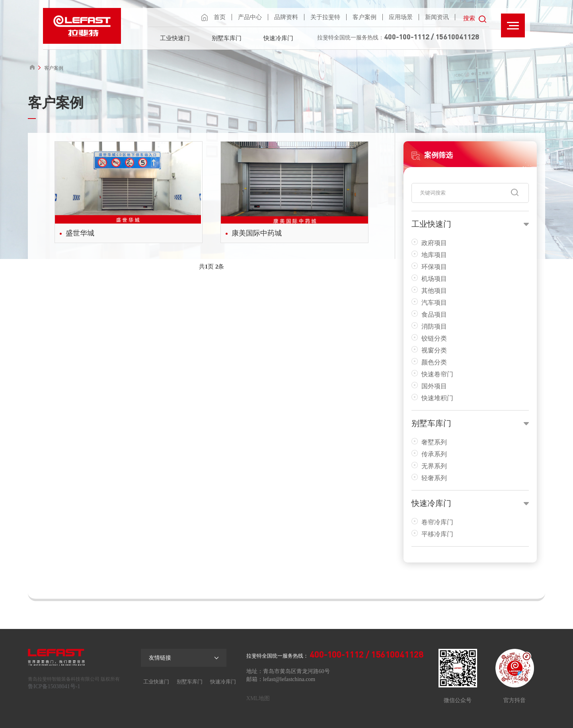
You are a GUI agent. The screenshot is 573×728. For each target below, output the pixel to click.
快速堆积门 (432, 398)
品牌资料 (286, 17)
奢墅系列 (429, 442)
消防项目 (429, 326)
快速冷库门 (278, 38)
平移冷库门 (432, 534)
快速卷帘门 (432, 374)
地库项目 (429, 254)
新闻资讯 (437, 17)
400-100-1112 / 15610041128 (432, 37)
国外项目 (429, 386)
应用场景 (401, 17)
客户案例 (364, 17)
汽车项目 (429, 302)
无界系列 (429, 466)
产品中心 (250, 17)
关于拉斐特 (325, 17)
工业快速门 (175, 38)
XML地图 (258, 698)
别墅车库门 (227, 38)
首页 (220, 17)
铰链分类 (429, 338)
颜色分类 (429, 362)
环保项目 (429, 266)
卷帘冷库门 (432, 522)
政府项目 (429, 242)
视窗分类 (429, 350)
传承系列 (429, 454)
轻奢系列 (429, 478)
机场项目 (429, 278)
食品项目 (429, 314)
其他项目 (429, 290)
